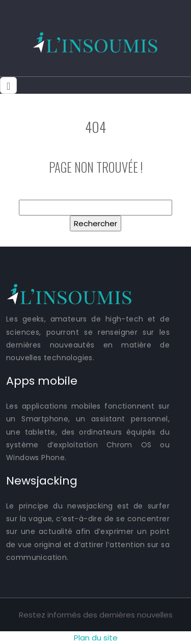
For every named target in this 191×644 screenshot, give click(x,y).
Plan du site (96, 638)
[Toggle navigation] (8, 85)
